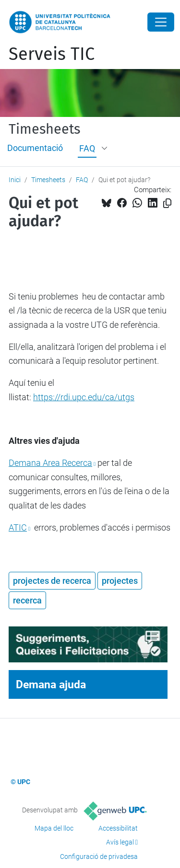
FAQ (87, 148)
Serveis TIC (52, 54)
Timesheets (44, 129)
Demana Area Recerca (50, 463)
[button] (105, 149)
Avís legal (120, 842)
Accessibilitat (118, 828)
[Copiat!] (167, 203)
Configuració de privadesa (99, 856)
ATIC (18, 527)
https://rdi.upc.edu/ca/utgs (84, 397)
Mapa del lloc (54, 828)
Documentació (35, 148)
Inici (15, 180)
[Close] (161, 22)
